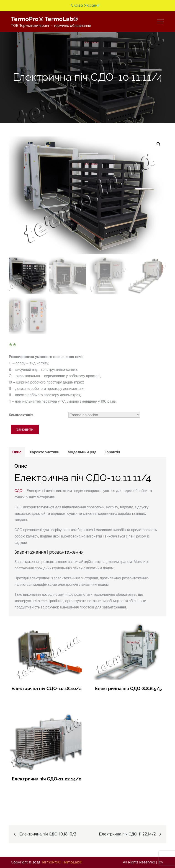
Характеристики (45, 452)
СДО (18, 491)
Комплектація (21, 415)
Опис (17, 452)
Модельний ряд (82, 452)
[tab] (17, 452)
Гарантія (112, 452)
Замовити (25, 429)
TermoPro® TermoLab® (45, 19)
